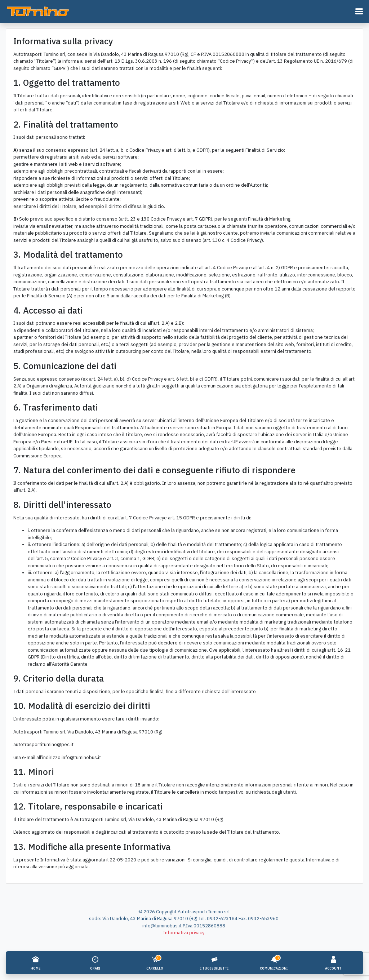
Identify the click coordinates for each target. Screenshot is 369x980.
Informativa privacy (184, 933)
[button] (359, 11)
